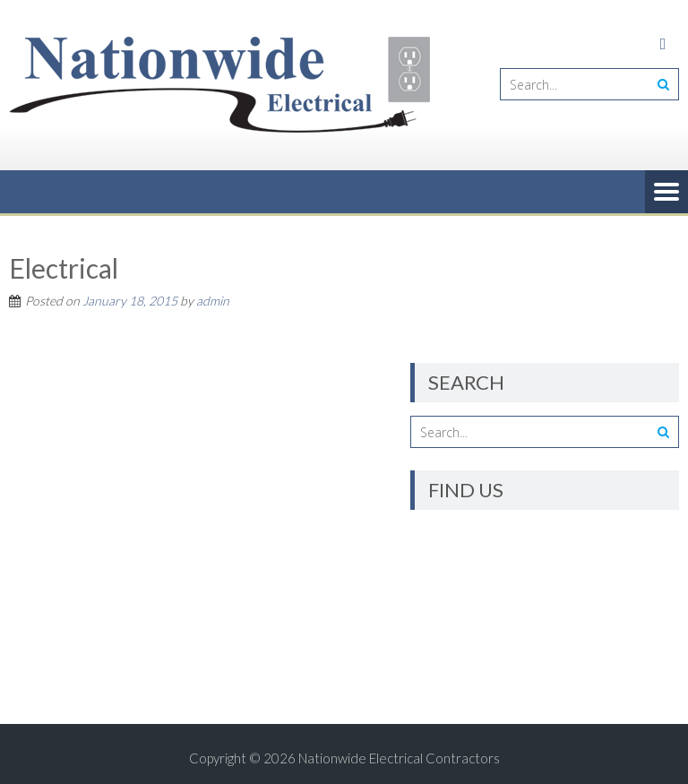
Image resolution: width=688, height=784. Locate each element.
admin (213, 301)
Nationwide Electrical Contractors (399, 758)
